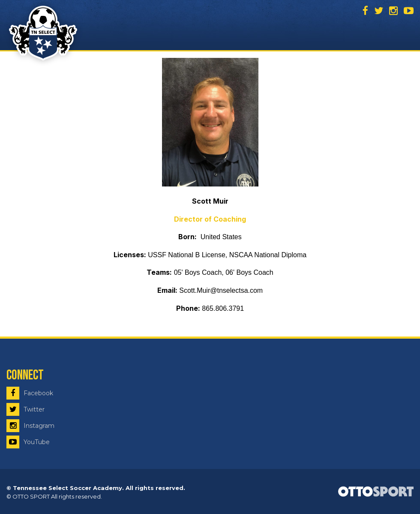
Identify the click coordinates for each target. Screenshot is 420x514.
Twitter (25, 409)
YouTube (28, 442)
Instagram (30, 426)
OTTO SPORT (31, 496)
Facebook (30, 393)
